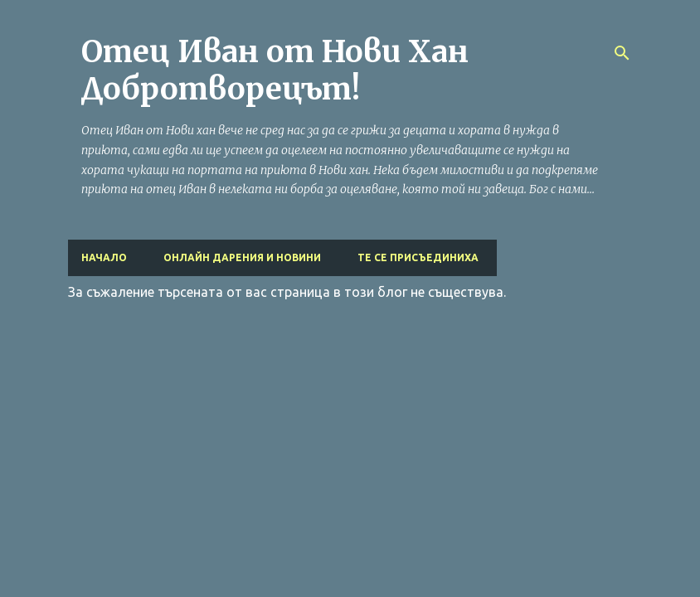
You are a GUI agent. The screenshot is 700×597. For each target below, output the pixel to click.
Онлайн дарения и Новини (242, 257)
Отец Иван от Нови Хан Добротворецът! (275, 70)
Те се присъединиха (418, 257)
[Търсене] (622, 53)
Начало (104, 257)
